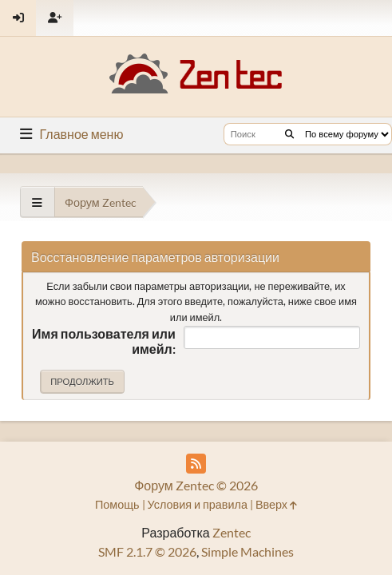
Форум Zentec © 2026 (196, 485)
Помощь (117, 504)
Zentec (232, 532)
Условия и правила (198, 504)
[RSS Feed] (196, 464)
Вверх (276, 504)
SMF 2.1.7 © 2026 (147, 551)
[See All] (37, 202)
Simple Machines (247, 551)
